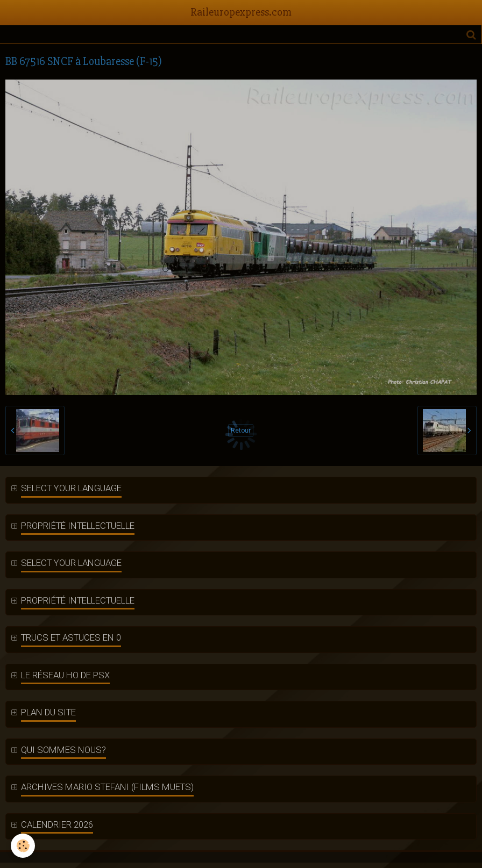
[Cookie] (23, 846)
